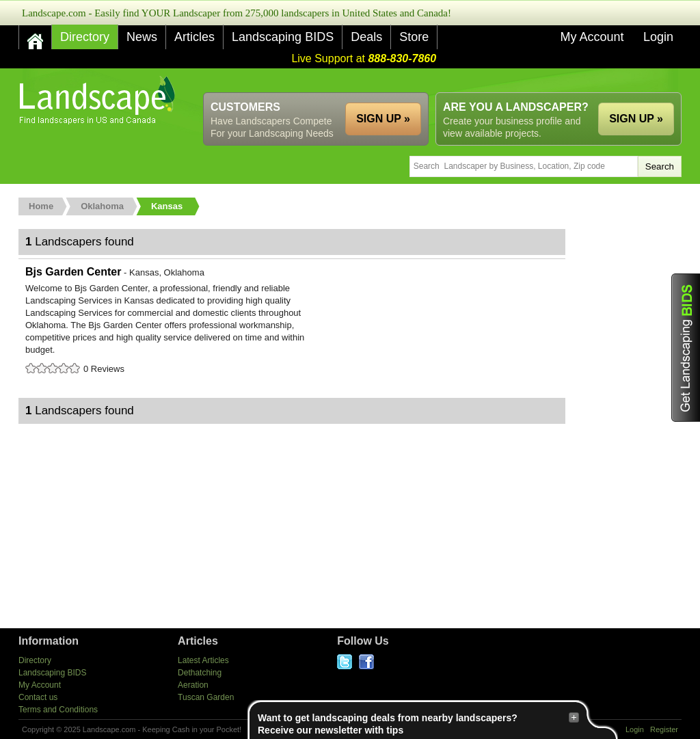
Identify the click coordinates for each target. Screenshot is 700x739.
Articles (194, 37)
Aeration (193, 685)
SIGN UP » (636, 119)
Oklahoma (102, 206)
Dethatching (200, 673)
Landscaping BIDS (283, 37)
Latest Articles (203, 660)
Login (658, 37)
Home (41, 206)
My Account (592, 37)
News (142, 37)
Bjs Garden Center (292, 321)
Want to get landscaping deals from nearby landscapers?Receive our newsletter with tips (418, 724)
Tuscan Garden (206, 697)
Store (414, 37)
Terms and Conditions (58, 710)
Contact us (38, 697)
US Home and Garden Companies (99, 100)
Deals (366, 37)
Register (664, 729)
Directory (85, 37)
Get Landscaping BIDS (686, 348)
